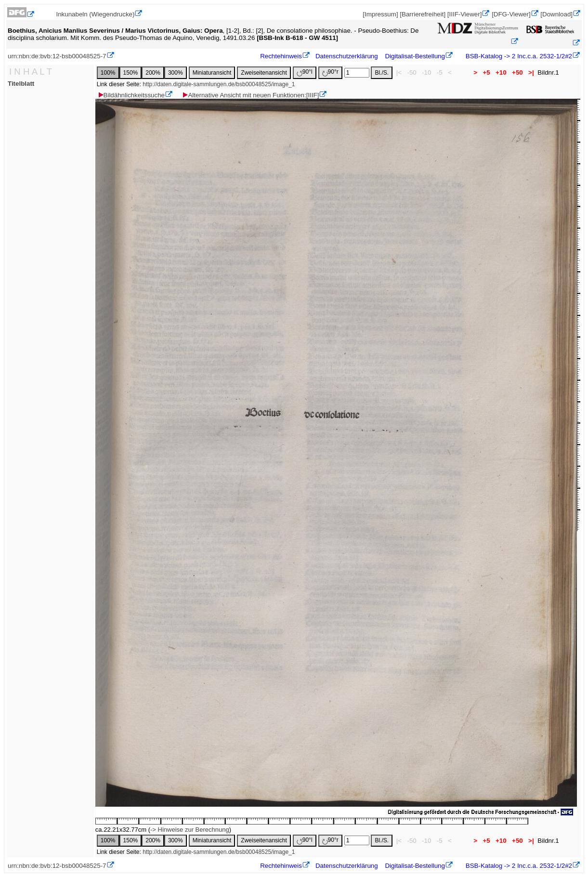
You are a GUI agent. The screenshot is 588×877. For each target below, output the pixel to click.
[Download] (556, 14)
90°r (330, 72)
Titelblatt (21, 84)
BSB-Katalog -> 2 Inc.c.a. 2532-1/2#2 (518, 56)
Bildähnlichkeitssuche (131, 95)
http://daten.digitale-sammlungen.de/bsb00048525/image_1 (219, 84)
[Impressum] (380, 14)
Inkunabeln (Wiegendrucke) (95, 14)
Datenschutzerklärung (347, 56)
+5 (487, 72)
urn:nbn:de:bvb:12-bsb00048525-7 (57, 56)
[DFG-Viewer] (511, 14)
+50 (517, 72)
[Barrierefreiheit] (423, 14)
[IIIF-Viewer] (465, 14)
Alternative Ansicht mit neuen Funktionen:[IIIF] (250, 95)
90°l (305, 72)
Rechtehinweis (281, 56)
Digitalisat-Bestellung (415, 56)
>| (531, 72)
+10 (501, 72)
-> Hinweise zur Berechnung (190, 830)
